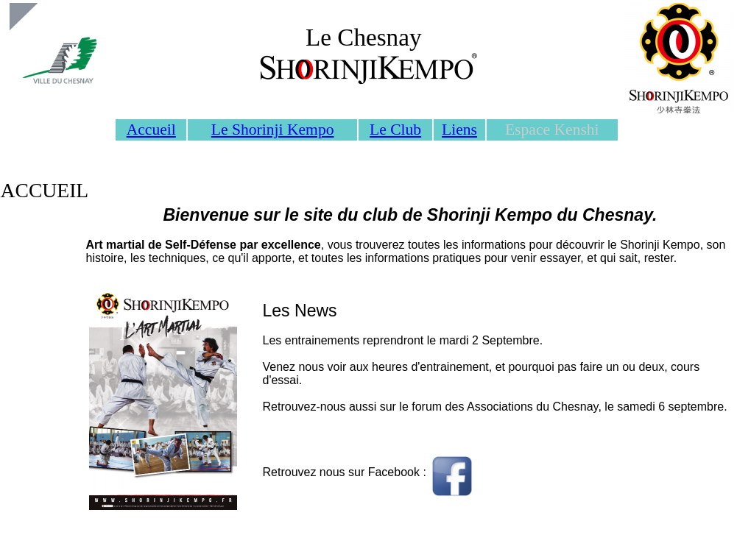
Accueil (151, 130)
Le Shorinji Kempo (273, 130)
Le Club (395, 130)
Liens (459, 130)
